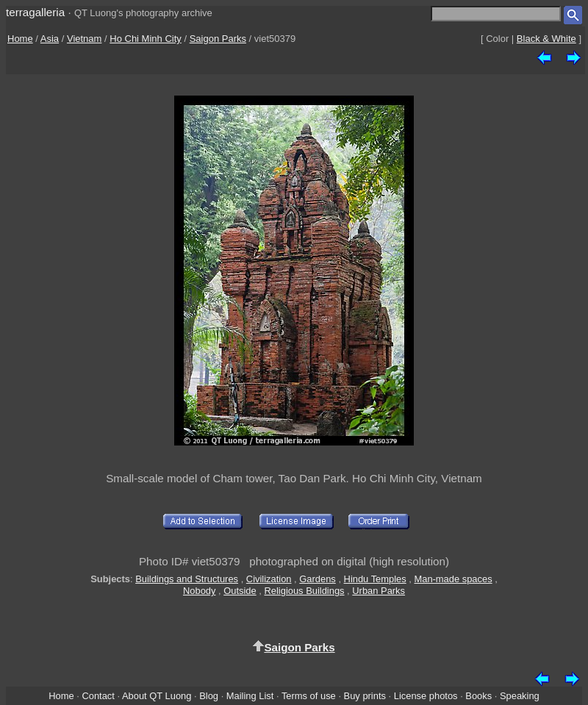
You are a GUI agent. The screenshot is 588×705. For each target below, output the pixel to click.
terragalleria (35, 12)
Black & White (546, 39)
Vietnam (84, 39)
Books (478, 696)
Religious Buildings (304, 591)
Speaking (520, 696)
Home (20, 39)
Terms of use (309, 696)
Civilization (269, 579)
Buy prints (365, 696)
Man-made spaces (453, 579)
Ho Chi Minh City (146, 39)
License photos (426, 696)
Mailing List (250, 696)
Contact (98, 696)
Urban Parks (379, 591)
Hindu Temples (375, 579)
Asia (50, 39)
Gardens (318, 579)
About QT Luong (157, 696)
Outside (240, 591)
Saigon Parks (218, 39)
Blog (209, 696)
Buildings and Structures (187, 579)
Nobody (200, 591)
